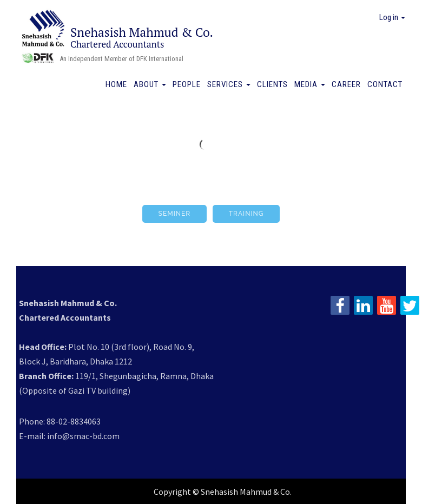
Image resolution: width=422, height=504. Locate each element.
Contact (385, 84)
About (150, 84)
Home (116, 84)
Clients (272, 84)
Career (346, 84)
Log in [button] (392, 17)
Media (310, 84)
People (187, 84)
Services (229, 84)
